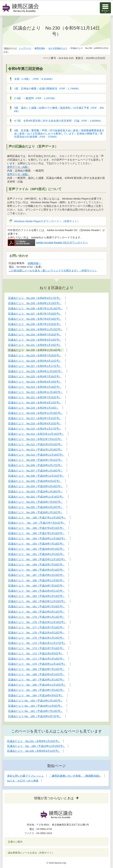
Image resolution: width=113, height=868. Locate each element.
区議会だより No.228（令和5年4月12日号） (34, 751)
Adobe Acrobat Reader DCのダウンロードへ (48, 242)
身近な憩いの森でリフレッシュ (25, 776)
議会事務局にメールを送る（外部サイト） (31, 853)
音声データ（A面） (19, 167)
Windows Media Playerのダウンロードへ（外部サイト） (47, 221)
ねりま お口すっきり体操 (23, 781)
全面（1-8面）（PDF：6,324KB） (34, 79)
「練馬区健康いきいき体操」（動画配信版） (75, 776)
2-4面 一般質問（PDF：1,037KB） (35, 98)
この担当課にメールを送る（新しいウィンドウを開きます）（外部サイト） (53, 270)
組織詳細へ (34, 263)
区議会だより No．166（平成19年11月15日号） (36, 746)
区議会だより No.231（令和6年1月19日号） (34, 741)
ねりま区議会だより (58, 48)
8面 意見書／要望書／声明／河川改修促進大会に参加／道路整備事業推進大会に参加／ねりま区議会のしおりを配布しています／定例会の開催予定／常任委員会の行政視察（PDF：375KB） (59, 134)
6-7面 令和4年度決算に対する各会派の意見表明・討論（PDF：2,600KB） (58, 121)
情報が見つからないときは (54, 798)
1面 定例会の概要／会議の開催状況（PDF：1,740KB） (47, 88)
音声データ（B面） (19, 174)
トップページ (25, 48)
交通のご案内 (15, 842)
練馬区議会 (40, 48)
